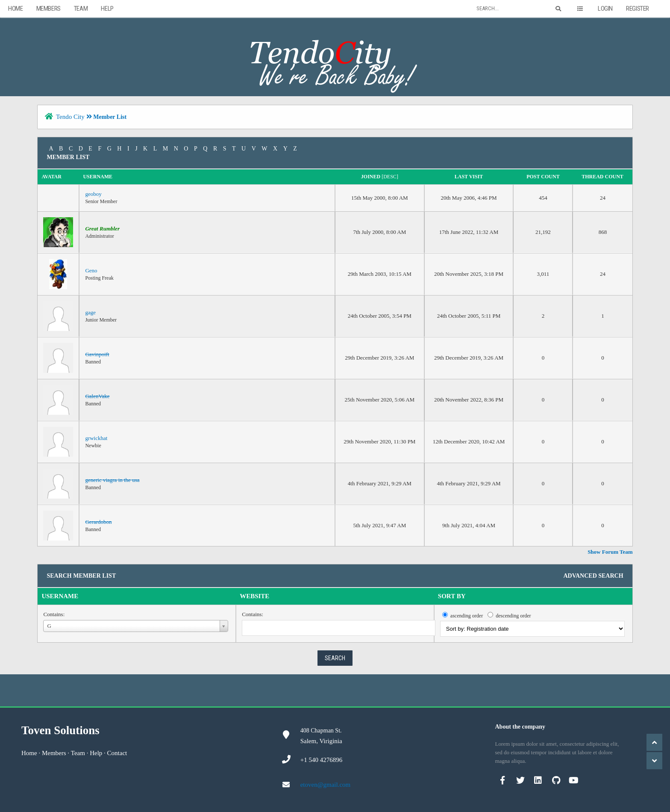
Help (107, 9)
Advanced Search (593, 576)
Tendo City (70, 117)
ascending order (467, 616)
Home (15, 9)
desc (390, 177)
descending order (513, 616)
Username (60, 596)
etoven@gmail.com (326, 785)
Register (638, 9)
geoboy (93, 194)
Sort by (452, 596)
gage (90, 312)
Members (48, 9)
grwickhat (96, 438)
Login (605, 9)
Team (81, 9)
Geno (91, 270)
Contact (117, 753)
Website (254, 596)
